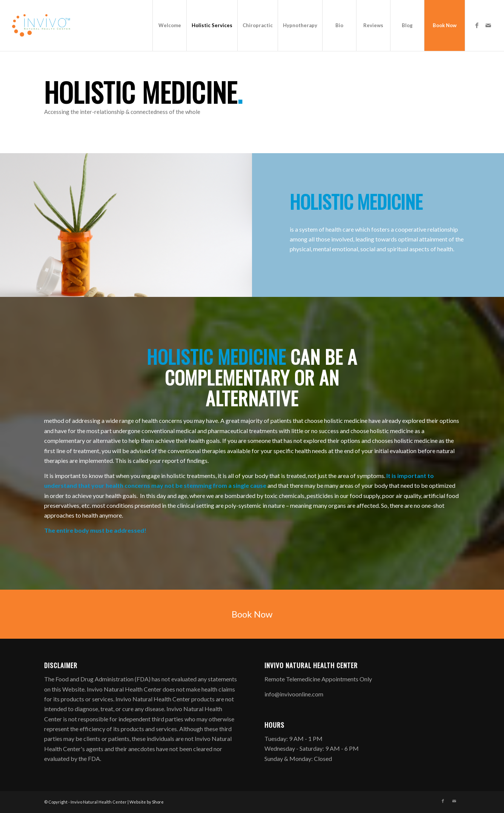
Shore (158, 802)
